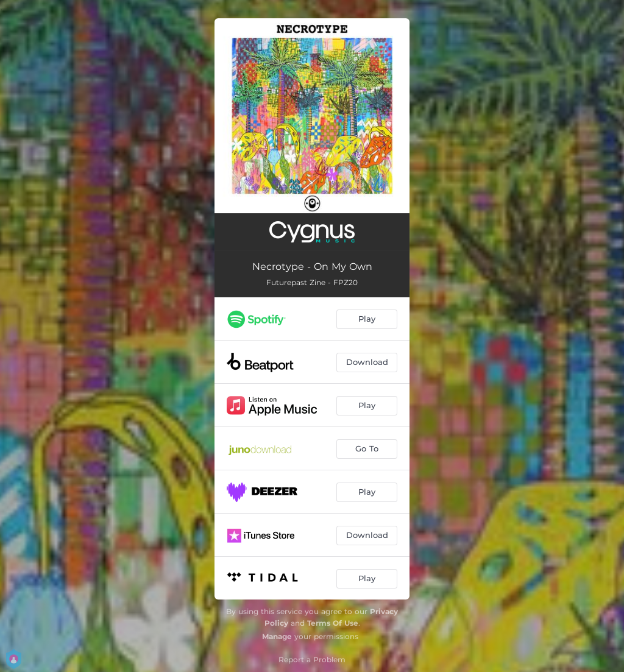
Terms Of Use (333, 623)
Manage (277, 636)
